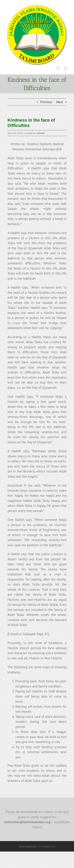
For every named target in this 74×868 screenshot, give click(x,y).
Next (60, 102)
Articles (41, 133)
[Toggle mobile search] (58, 68)
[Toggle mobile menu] (66, 68)
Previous (46, 102)
